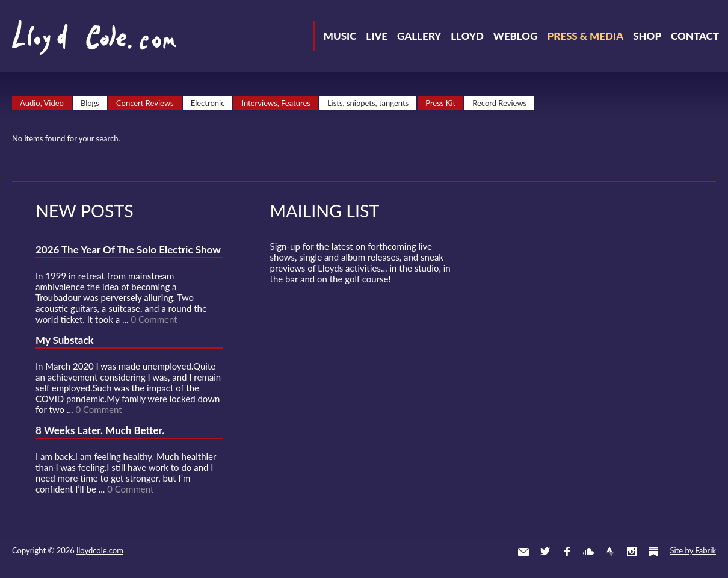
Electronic (208, 103)
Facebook (567, 552)
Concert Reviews (145, 103)
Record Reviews (499, 103)
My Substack (65, 340)
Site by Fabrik (693, 550)
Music (340, 36)
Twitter (545, 552)
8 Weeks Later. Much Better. (100, 430)
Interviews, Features (276, 103)
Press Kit (440, 103)
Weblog (516, 36)
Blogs (90, 103)
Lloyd (467, 36)
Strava (610, 552)
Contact (695, 36)
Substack (653, 552)
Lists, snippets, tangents (368, 103)
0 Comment (154, 319)
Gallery (419, 36)
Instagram (632, 552)
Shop (647, 36)
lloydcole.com (100, 550)
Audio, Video (42, 103)
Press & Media (585, 36)
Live (377, 36)
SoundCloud (588, 552)
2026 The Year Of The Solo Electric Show (128, 250)
